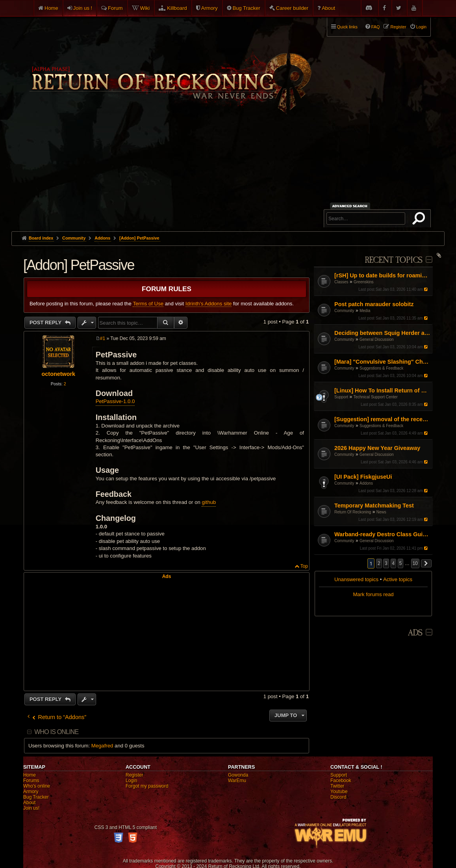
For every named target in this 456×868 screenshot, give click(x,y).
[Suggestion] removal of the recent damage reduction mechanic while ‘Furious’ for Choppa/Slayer (383, 419)
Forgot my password (147, 786)
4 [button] (394, 563)
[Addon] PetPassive (139, 238)
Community (344, 311)
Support (341, 397)
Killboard (177, 8)
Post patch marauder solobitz (374, 304)
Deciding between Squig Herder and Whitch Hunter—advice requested (383, 333)
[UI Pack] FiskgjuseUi (363, 477)
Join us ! (83, 8)
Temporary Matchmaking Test (374, 506)
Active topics (398, 579)
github (209, 502)
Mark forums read (373, 594)
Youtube (339, 792)
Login (131, 781)
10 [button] (415, 563)
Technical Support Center (375, 397)
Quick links (347, 27)
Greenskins (364, 282)
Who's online (37, 786)
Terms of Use (148, 304)
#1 (103, 338)
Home (51, 8)
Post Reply (46, 322)
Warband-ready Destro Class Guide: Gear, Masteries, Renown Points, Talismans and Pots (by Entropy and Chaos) (383, 534)
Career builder (292, 8)
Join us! (31, 808)
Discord (338, 797)
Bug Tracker (247, 8)
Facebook (341, 781)
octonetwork (59, 374)
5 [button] (401, 563)
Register (134, 775)
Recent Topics (394, 260)
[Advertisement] (228, 172)
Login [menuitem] (421, 27)
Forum (115, 8)
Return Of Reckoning (353, 512)
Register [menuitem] (398, 27)
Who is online (56, 732)
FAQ (376, 27)
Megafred (102, 746)
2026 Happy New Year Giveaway (377, 448)
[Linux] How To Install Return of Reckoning (383, 390)
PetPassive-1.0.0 (115, 401)
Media (365, 311)
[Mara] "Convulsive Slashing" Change (383, 362)
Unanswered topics (356, 579)
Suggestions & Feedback (381, 368)
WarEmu (237, 781)
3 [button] (386, 563)
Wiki (145, 8)
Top (304, 566)
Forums (31, 781)
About (328, 8)
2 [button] (379, 563)
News (381, 512)
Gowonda (238, 775)
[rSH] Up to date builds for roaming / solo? (383, 275)
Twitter (337, 786)
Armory (209, 8)
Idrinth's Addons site (209, 304)
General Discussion (377, 339)
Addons (366, 483)
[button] (426, 563)
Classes (341, 282)
